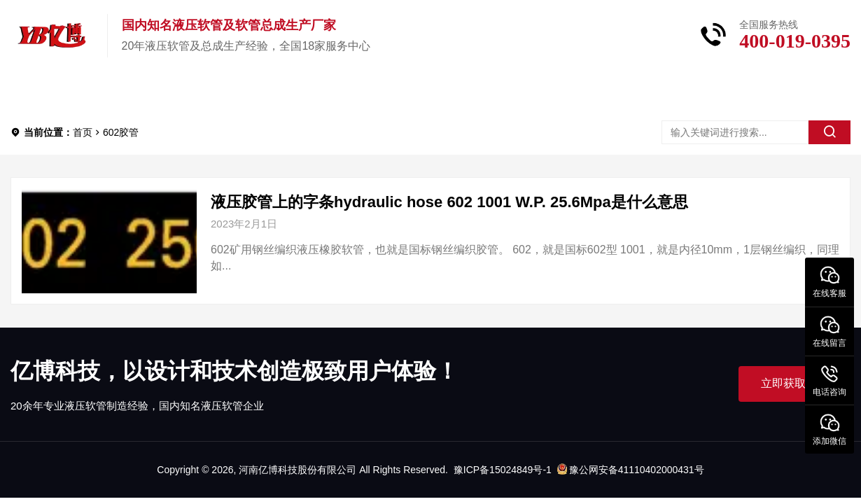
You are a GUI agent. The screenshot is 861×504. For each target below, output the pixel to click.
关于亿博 (240, 91)
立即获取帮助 (794, 383)
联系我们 (542, 91)
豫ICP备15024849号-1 (503, 470)
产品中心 (139, 91)
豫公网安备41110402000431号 (631, 470)
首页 (50, 91)
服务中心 (442, 91)
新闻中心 (341, 91)
